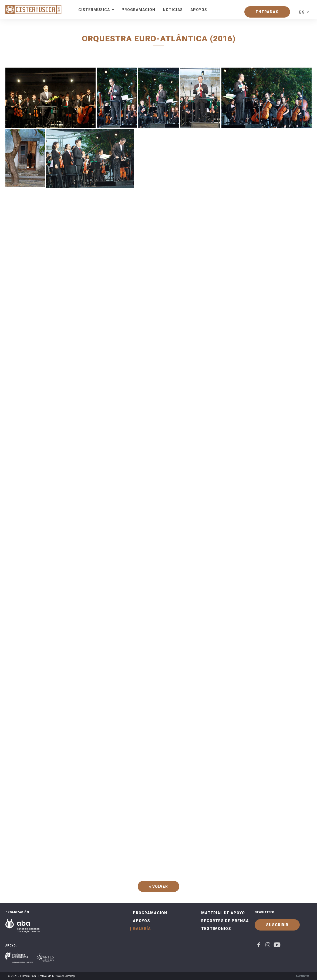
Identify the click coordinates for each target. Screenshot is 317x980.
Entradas (267, 12)
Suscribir (277, 925)
